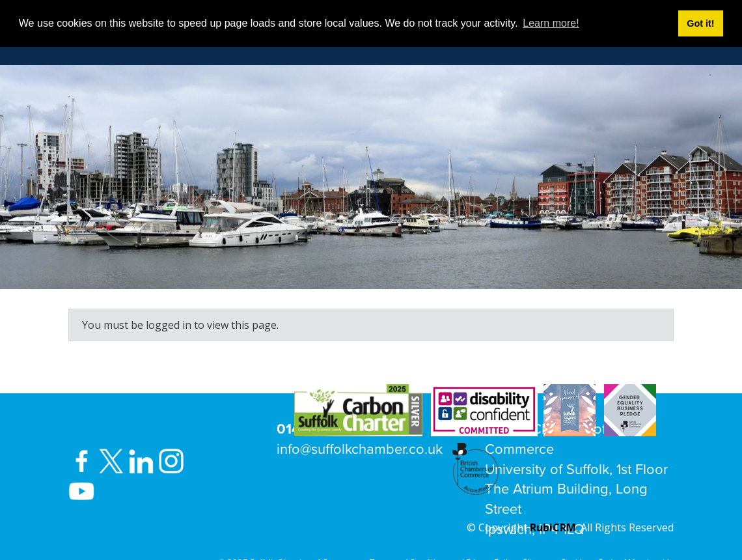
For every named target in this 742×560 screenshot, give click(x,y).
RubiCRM (553, 527)
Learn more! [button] (551, 23)
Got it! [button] (700, 23)
